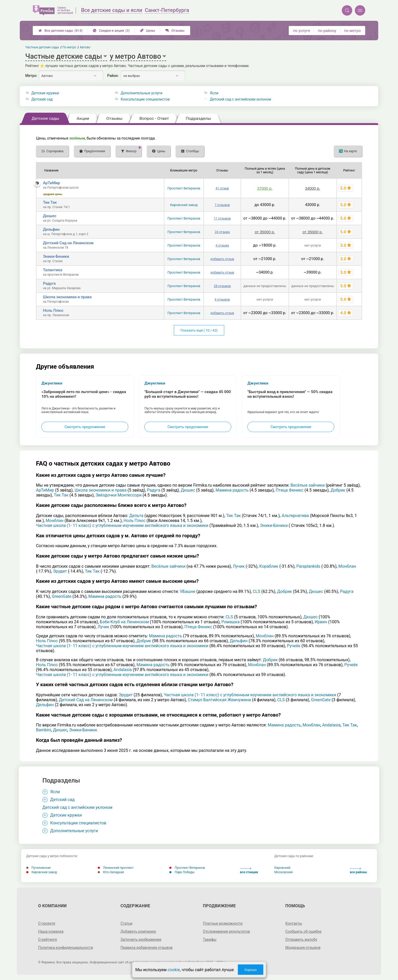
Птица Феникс (290, 490)
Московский (284, 872)
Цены (147, 31)
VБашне (188, 591)
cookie (174, 970)
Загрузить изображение (141, 939)
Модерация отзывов (303, 948)
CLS (257, 591)
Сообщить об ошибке (303, 931)
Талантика (53, 270)
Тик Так (50, 202)
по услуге (302, 31)
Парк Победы (182, 872)
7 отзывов (222, 205)
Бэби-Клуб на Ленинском (124, 622)
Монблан (55, 521)
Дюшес (50, 216)
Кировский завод (184, 205)
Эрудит (60, 571)
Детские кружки (45, 93)
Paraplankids (308, 566)
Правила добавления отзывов (146, 948)
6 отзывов (222, 300)
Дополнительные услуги (142, 93)
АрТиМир (51, 183)
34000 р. (313, 188)
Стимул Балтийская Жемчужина (219, 700)
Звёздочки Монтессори (118, 495)
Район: (113, 76)
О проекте (47, 923)
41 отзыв (222, 188)
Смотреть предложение (85, 427)
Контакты (294, 923)
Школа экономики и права (67, 297)
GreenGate (62, 596)
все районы (358, 871)
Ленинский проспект (116, 868)
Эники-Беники (56, 256)
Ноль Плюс (53, 310)
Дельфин (51, 229)
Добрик (338, 490)
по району (327, 31)
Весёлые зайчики (308, 485)
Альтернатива (295, 516)
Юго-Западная (111, 872)
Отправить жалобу (301, 939)
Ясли (214, 93)
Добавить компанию (138, 931)
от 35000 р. (265, 232)
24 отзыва (222, 232)
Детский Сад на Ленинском (68, 243)
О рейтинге (48, 939)
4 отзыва (222, 246)
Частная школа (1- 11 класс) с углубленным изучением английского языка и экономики (122, 525)
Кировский (283, 868)
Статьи (126, 923)
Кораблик (269, 566)
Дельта (136, 516)
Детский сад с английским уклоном (240, 99)
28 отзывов (222, 286)
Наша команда (51, 931)
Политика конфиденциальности (66, 948)
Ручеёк (294, 646)
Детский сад (42, 99)
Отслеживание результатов (226, 931)
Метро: (31, 76)
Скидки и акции (111, 31)
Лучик (239, 566)
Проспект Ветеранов (184, 188)
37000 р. (265, 188)
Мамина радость (232, 490)
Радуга (49, 283)
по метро (352, 31)
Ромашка (230, 622)
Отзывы (175, 31)
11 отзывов (222, 218)
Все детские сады (60, 31)
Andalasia (123, 670)
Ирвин (321, 622)
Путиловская (38, 868)
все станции (249, 871)
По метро (69, 47)
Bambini (43, 730)
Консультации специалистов (145, 99)
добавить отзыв (222, 259)
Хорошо (251, 970)
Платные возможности (223, 923)
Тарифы (210, 939)
